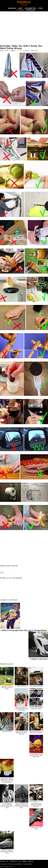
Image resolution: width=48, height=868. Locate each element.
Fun (40, 8)
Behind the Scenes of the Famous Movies (36, 732)
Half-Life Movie (22, 686)
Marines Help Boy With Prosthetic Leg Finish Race (22, 709)
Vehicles (31, 10)
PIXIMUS (24, 2)
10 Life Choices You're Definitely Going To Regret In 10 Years (7, 805)
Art (20, 8)
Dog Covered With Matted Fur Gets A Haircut (22, 733)
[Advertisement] (24, 28)
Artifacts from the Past (36, 828)
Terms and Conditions (15, 864)
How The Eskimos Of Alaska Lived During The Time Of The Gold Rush (22, 805)
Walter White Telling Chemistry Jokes (36, 708)
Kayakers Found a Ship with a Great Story (7, 687)
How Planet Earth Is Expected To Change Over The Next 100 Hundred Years (7, 780)
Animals (12, 8)
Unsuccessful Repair (36, 686)
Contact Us (3, 864)
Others (20, 10)
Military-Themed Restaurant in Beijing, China (7, 851)
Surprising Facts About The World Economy (36, 805)
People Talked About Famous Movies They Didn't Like (36, 755)
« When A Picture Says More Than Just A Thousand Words (24, 630)
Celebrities (30, 8)
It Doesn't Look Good (39, 659)
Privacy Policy (28, 864)
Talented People (7, 731)
